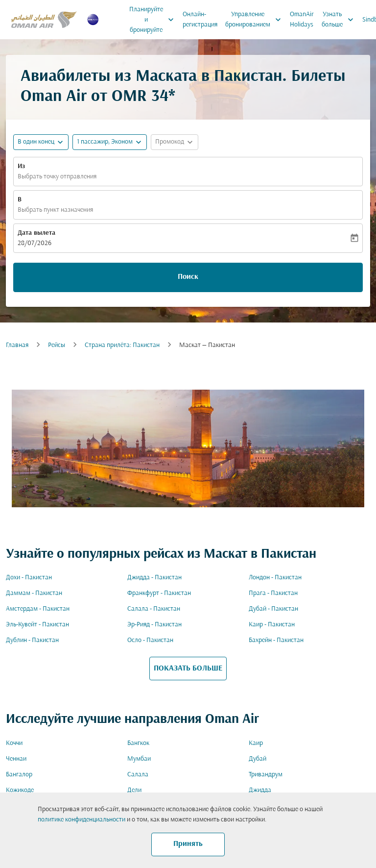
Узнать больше (340, 20)
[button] (110, 142)
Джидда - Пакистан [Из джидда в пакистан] (154, 578)
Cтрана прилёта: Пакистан (122, 345)
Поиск (188, 277)
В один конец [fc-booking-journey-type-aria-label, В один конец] (36, 142)
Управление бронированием (256, 20)
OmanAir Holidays (302, 20)
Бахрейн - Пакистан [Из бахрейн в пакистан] (276, 640)
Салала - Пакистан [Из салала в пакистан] (154, 609)
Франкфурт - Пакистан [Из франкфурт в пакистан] (159, 593)
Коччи (14, 743)
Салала (138, 775)
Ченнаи (16, 759)
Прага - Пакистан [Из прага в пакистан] (273, 593)
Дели (134, 790)
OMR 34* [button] (143, 97)
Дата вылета (36, 233)
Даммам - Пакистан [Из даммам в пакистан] (34, 593)
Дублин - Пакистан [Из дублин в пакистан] (32, 640)
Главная (17, 345)
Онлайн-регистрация (200, 20)
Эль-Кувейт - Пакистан (37, 625)
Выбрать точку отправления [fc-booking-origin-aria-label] (57, 177)
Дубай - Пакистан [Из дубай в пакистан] (273, 609)
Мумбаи (139, 759)
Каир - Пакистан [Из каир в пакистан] (272, 625)
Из (21, 166)
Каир (256, 743)
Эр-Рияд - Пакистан (154, 625)
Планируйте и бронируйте (154, 20)
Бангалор (19, 775)
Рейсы (57, 345)
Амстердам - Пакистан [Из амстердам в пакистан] (38, 609)
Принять (188, 844)
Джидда (260, 790)
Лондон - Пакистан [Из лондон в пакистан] (275, 578)
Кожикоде (20, 790)
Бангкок (138, 743)
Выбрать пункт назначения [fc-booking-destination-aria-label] (55, 210)
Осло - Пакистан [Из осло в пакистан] (150, 640)
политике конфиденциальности (82, 820)
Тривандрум (266, 775)
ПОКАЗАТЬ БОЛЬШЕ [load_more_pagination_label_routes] (188, 669)
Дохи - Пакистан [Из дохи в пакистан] (29, 578)
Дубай (258, 759)
